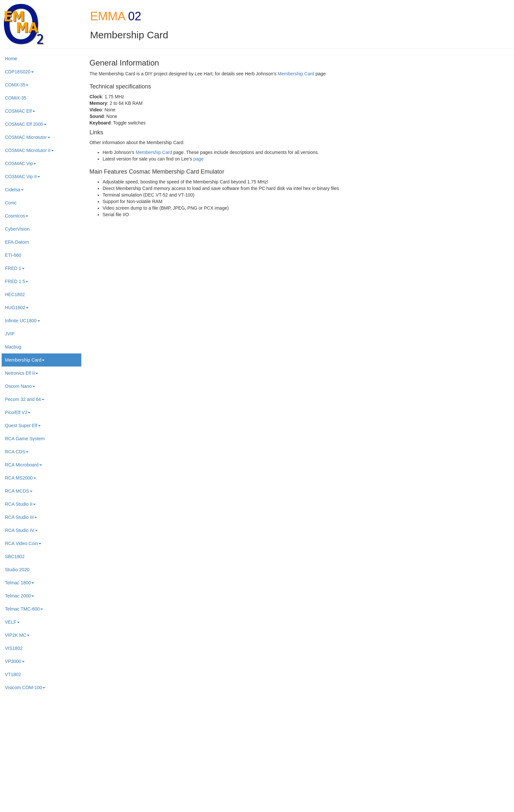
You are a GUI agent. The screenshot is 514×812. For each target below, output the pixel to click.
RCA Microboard (23, 465)
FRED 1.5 (17, 281)
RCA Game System (25, 439)
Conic (11, 203)
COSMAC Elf (20, 111)
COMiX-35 (16, 98)
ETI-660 (13, 255)
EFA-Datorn (17, 242)
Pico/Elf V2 (18, 412)
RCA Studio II (20, 504)
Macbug (13, 347)
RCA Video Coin (23, 543)
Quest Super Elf (23, 425)
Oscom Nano (20, 386)
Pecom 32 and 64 (25, 399)
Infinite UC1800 (22, 321)
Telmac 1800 (20, 583)
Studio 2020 (17, 570)
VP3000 (15, 661)
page (198, 159)
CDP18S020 (19, 72)
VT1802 (13, 674)
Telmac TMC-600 (24, 609)
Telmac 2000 (20, 596)
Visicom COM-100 (25, 688)
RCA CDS (17, 452)
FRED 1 (15, 268)
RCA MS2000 (20, 478)
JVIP (10, 334)
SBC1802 (15, 557)
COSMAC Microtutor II (29, 150)
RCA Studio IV (21, 530)
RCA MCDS (19, 491)
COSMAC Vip (20, 163)
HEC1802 (15, 294)
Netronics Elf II (21, 373)
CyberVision (17, 229)
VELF (12, 622)
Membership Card (25, 360)
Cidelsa (14, 190)
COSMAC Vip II (22, 177)
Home (11, 59)
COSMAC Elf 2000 (26, 124)
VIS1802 (14, 648)
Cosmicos (17, 216)
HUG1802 (17, 308)
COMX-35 (17, 85)
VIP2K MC (17, 635)
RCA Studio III (21, 517)
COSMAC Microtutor (28, 137)
